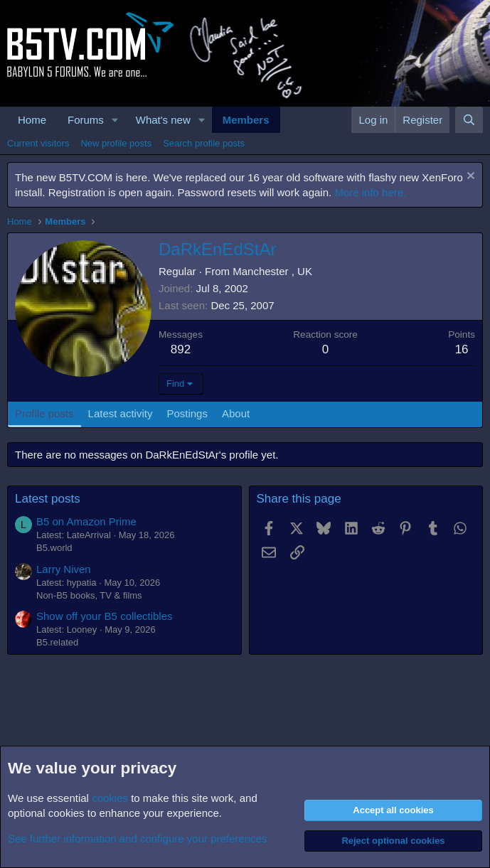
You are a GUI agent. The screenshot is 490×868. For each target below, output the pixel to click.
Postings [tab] (187, 413)
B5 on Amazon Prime (86, 521)
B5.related (57, 642)
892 (181, 349)
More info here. (370, 192)
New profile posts (116, 143)
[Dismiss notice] (469, 177)
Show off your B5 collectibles (105, 616)
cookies (110, 798)
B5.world (54, 548)
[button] (115, 120)
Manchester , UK (272, 271)
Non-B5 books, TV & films (89, 595)
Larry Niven (64, 569)
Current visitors (38, 143)
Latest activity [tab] (121, 413)
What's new (163, 120)
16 (462, 349)
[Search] (469, 120)
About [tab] (236, 413)
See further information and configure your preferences (137, 838)
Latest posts (48, 499)
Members (246, 120)
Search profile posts (204, 143)
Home (32, 120)
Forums (86, 120)
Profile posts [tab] (44, 413)
